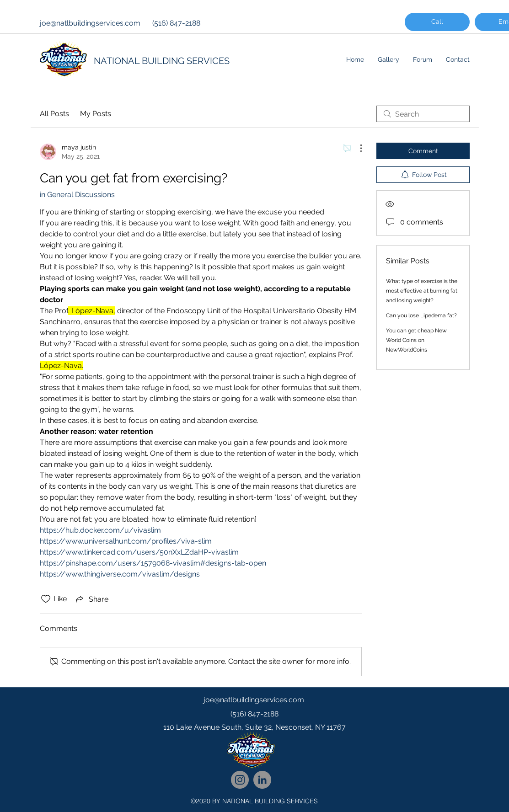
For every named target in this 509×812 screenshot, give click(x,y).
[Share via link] (91, 599)
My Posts (96, 114)
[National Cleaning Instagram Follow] (240, 780)
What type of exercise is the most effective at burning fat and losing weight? (422, 291)
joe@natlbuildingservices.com (90, 23)
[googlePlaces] (255, 746)
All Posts (54, 114)
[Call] (437, 22)
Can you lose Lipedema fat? (421, 315)
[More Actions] (356, 148)
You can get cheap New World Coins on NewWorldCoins (416, 340)
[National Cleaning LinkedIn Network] (262, 780)
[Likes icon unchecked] (46, 599)
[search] (423, 114)
